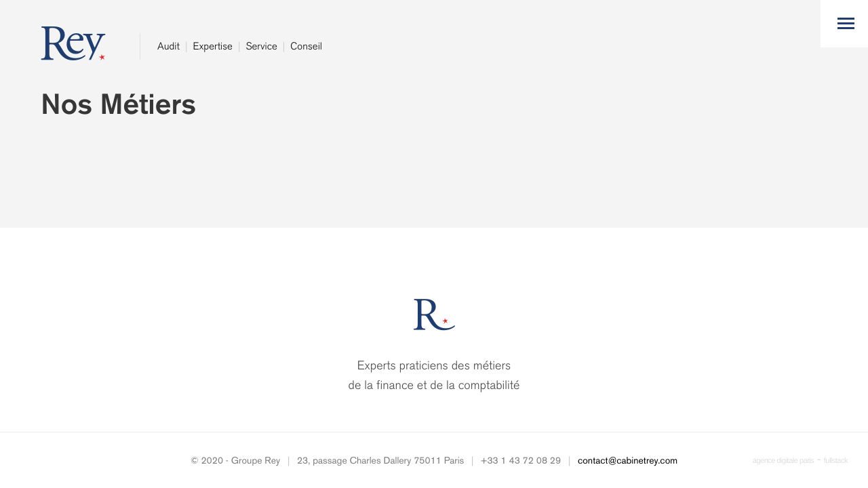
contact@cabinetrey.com (628, 461)
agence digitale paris (783, 461)
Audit (169, 46)
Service (261, 46)
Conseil (306, 46)
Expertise (212, 46)
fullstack (836, 461)
